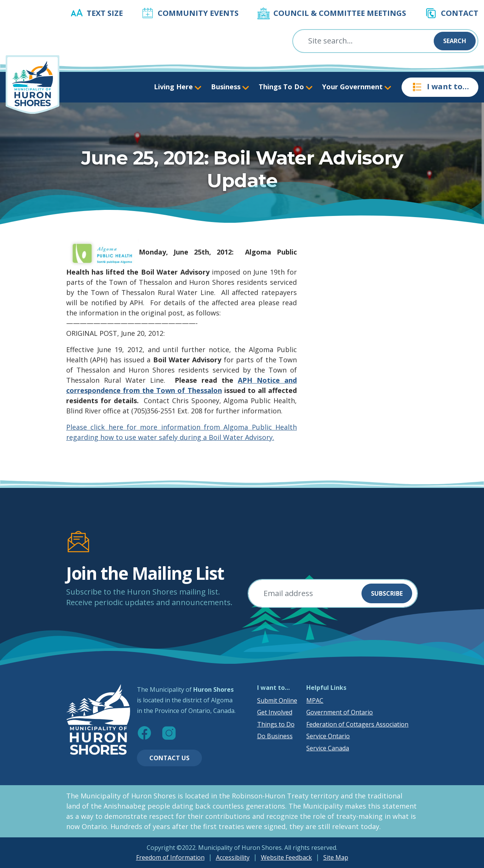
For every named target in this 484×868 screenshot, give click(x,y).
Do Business (275, 736)
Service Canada (328, 748)
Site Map (336, 857)
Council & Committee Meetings (340, 13)
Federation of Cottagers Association (357, 724)
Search (455, 41)
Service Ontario (328, 736)
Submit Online (277, 700)
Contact (460, 13)
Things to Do (276, 724)
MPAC (315, 700)
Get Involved (275, 712)
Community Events (198, 13)
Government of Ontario (340, 712)
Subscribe (387, 593)
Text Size (105, 13)
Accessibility (233, 857)
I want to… (440, 87)
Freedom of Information (170, 857)
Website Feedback (286, 857)
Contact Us (169, 758)
